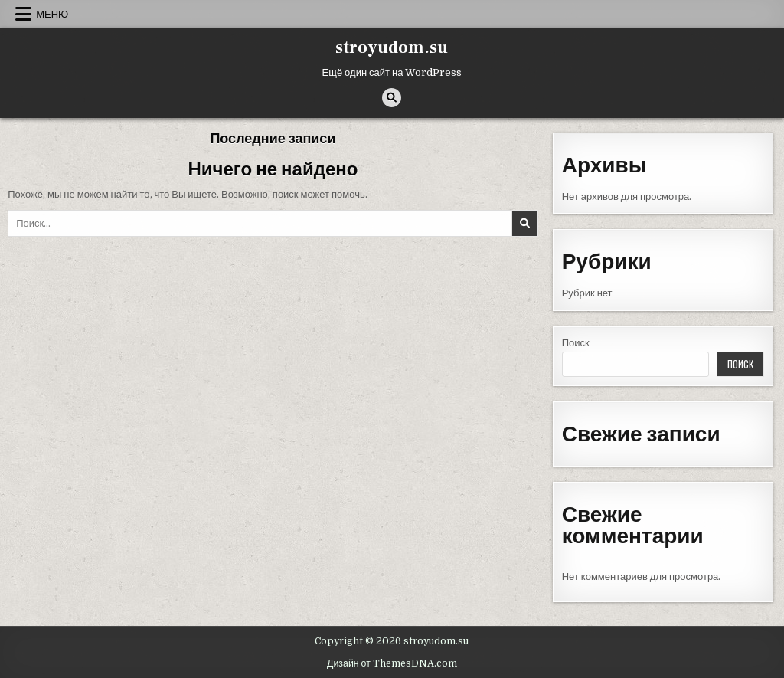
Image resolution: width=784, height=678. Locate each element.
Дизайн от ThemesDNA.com (392, 663)
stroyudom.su (392, 47)
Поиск (576, 343)
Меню (52, 14)
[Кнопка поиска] (392, 98)
